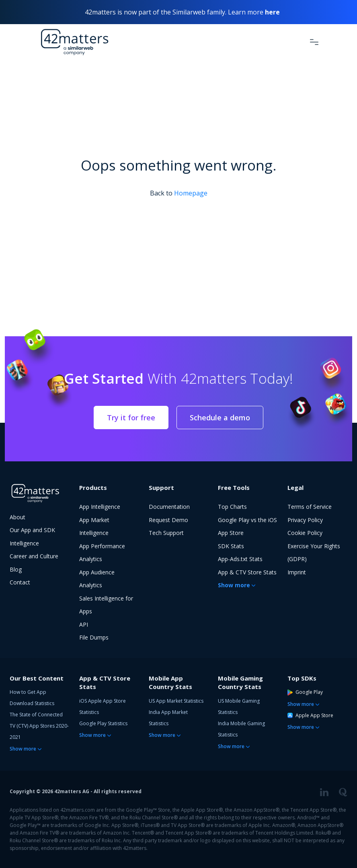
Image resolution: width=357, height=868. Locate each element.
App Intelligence (100, 507)
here (272, 12)
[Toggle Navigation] (314, 42)
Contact (20, 582)
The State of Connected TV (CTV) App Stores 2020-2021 (39, 726)
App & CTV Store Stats (247, 572)
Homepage (191, 193)
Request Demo (168, 520)
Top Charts (232, 507)
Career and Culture (34, 556)
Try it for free (131, 418)
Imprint (297, 572)
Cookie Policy (305, 533)
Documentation (169, 507)
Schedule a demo (220, 418)
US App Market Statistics (176, 701)
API (84, 624)
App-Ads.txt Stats (240, 559)
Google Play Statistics (103, 723)
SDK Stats (231, 546)
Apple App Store (310, 715)
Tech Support (166, 533)
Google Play (305, 692)
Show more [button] (234, 585)
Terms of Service (310, 507)
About (17, 517)
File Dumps (94, 637)
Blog (16, 569)
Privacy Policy (305, 520)
